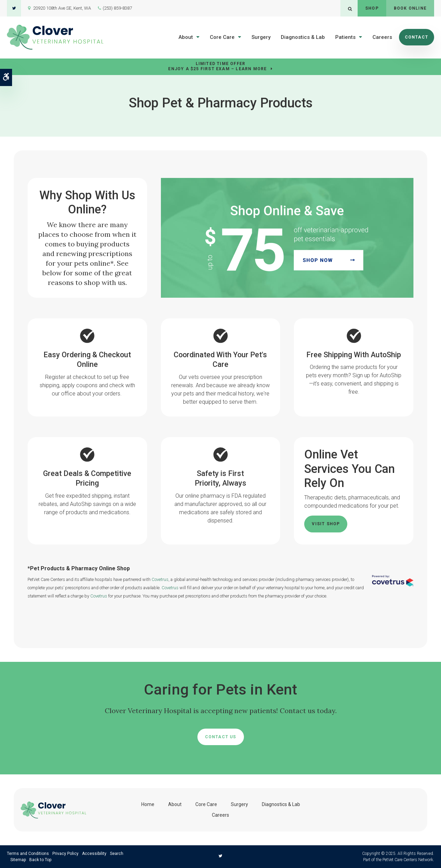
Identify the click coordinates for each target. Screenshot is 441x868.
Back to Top (40, 860)
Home (148, 804)
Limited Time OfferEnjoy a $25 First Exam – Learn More (217, 66)
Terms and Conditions (28, 854)
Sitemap (18, 860)
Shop (372, 8)
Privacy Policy (65, 854)
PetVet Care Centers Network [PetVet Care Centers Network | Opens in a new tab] (408, 860)
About (186, 37)
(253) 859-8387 (117, 8)
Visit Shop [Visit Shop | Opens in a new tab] (326, 524)
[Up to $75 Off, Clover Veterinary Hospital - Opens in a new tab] (287, 237)
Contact (417, 37)
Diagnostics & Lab (303, 37)
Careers (382, 37)
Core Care (222, 37)
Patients (345, 37)
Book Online (410, 8)
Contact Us (221, 737)
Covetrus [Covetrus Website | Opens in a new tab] (160, 579)
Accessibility (94, 854)
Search (117, 854)
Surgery (261, 37)
